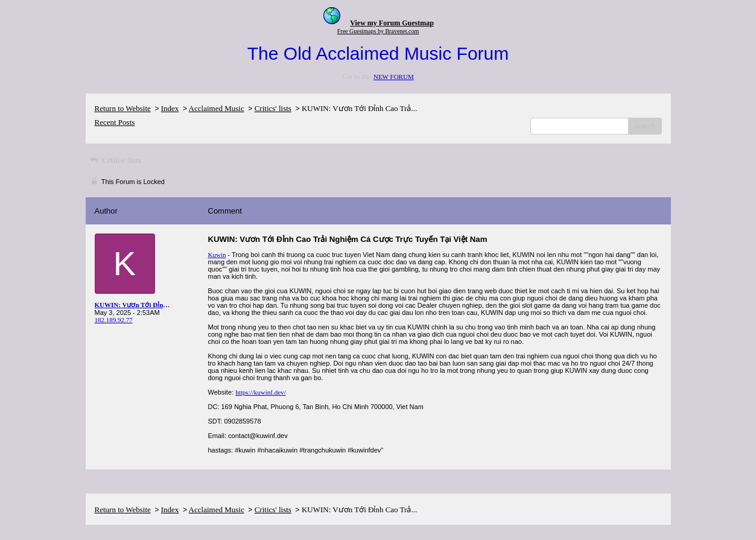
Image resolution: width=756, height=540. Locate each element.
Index (170, 108)
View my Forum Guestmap (392, 23)
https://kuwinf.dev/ (260, 392)
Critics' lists (273, 108)
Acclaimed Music (217, 108)
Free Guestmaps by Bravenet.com (378, 31)
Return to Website (123, 108)
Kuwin (217, 255)
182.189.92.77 (114, 320)
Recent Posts (115, 122)
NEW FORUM (394, 77)
